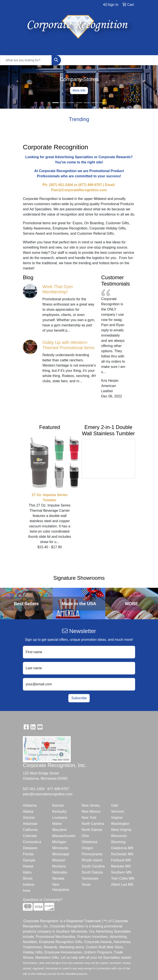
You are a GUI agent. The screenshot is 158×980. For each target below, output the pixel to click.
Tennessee (90, 878)
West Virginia (121, 830)
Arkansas (30, 824)
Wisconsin (119, 836)
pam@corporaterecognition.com (48, 794)
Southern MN (121, 872)
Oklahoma (90, 842)
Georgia (29, 860)
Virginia (117, 818)
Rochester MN (122, 854)
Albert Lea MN (122, 884)
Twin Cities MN (123, 878)
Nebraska (60, 872)
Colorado (30, 836)
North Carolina (93, 824)
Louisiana (60, 818)
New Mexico (91, 811)
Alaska (28, 811)
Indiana (29, 884)
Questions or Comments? (43, 900)
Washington (120, 824)
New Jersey (91, 805)
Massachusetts (64, 836)
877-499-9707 (58, 789)
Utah (115, 805)
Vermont (118, 811)
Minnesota (60, 848)
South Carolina (93, 866)
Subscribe (79, 698)
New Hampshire (61, 887)
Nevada (58, 878)
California (30, 830)
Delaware (30, 848)
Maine (57, 824)
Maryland (59, 830)
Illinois (28, 878)
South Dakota (92, 872)
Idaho (27, 872)
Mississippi (61, 854)
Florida (28, 854)
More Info (79, 90)
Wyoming (118, 842)
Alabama (30, 805)
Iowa (27, 891)
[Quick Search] (26, 60)
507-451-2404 (34, 789)
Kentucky (59, 811)
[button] (12, 87)
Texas (86, 884)
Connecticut (32, 842)
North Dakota (92, 830)
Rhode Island (92, 860)
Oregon (87, 848)
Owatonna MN (122, 848)
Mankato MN (121, 866)
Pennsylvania (92, 854)
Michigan (59, 842)
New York (89, 818)
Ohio (85, 836)
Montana (59, 866)
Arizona (29, 818)
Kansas (58, 805)
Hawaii (28, 866)
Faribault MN (121, 860)
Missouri (59, 860)
